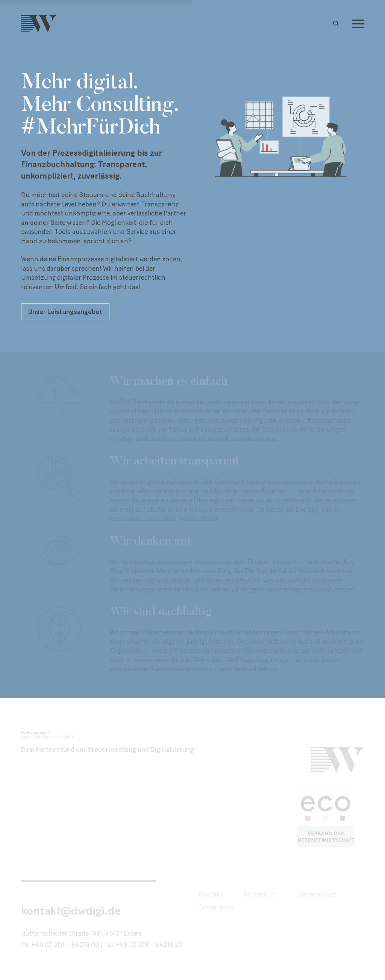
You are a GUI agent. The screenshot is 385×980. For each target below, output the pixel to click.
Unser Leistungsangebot (65, 312)
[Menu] (358, 23)
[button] (338, 23)
